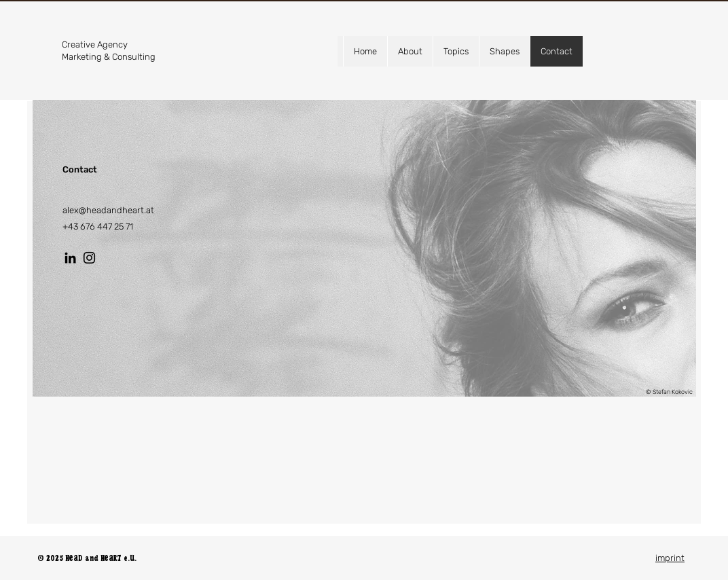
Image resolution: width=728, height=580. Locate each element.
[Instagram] (89, 258)
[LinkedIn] (70, 258)
